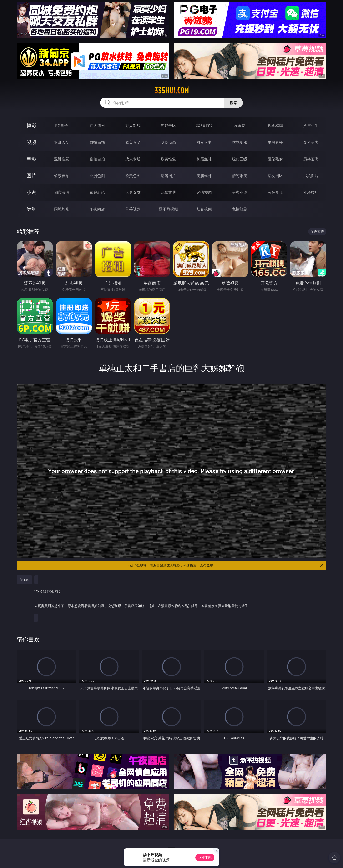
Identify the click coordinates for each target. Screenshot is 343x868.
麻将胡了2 (204, 126)
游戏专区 (168, 126)
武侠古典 (168, 192)
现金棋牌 (275, 126)
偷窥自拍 (62, 176)
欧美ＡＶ (133, 142)
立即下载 (205, 857)
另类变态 (311, 159)
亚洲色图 (97, 176)
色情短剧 (240, 209)
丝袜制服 (240, 142)
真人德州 (97, 126)
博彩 (31, 125)
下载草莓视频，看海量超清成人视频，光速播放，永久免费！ (225, 565)
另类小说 (240, 192)
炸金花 (240, 126)
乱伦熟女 (275, 159)
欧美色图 (133, 176)
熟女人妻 (204, 142)
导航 (31, 209)
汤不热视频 (168, 209)
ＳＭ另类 (311, 142)
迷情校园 (204, 192)
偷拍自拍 (97, 159)
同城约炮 (62, 209)
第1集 (24, 580)
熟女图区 (275, 176)
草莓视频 (133, 209)
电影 (31, 159)
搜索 (233, 103)
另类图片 (311, 176)
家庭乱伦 (97, 192)
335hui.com (172, 91)
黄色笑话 (275, 192)
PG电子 (62, 126)
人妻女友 (133, 192)
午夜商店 (97, 209)
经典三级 (240, 159)
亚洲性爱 (62, 159)
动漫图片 (168, 176)
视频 (31, 142)
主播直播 (275, 142)
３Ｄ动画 (168, 142)
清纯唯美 (240, 176)
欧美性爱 (168, 159)
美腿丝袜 (204, 176)
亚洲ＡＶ (62, 142)
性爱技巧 (311, 192)
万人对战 (133, 126)
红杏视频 (204, 209)
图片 (31, 175)
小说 (31, 192)
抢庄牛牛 (311, 126)
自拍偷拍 (97, 142)
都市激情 (62, 192)
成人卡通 (133, 159)
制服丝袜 (204, 159)
